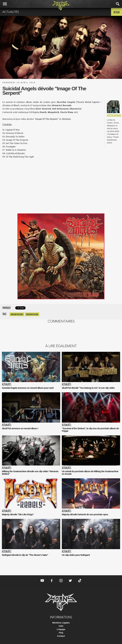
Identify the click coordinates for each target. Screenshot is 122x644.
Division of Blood (32, 314)
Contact (61, 636)
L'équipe (61, 629)
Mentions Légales (61, 623)
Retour (117, 12)
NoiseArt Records (17, 314)
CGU (61, 626)
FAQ (61, 633)
